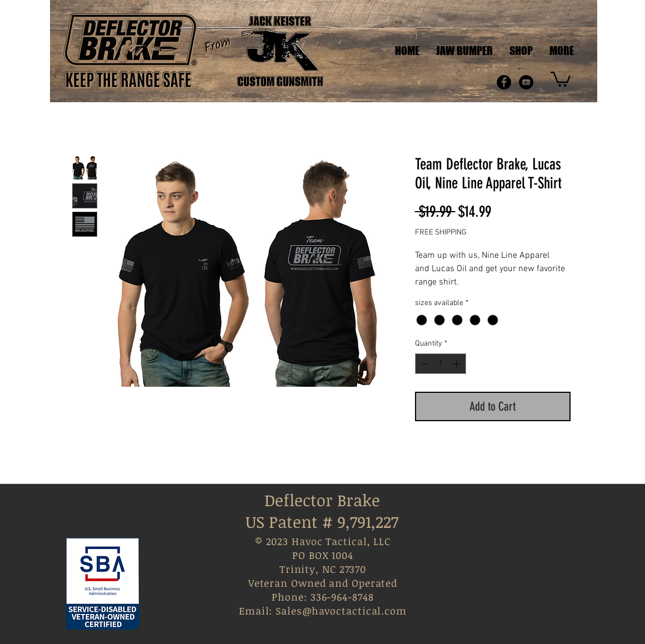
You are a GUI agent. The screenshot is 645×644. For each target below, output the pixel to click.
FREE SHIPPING (441, 233)
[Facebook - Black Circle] (504, 82)
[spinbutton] (441, 364)
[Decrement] (424, 364)
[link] (561, 78)
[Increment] (457, 364)
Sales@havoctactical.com (341, 611)
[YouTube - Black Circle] (526, 82)
